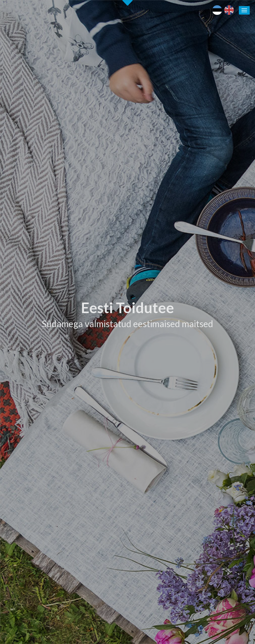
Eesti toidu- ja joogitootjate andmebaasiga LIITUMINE (167, 461)
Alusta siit (18, 405)
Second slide (127, 3)
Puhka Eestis (211, 455)
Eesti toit (208, 442)
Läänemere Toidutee (218, 461)
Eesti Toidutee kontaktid (165, 473)
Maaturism (209, 449)
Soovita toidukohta (161, 492)
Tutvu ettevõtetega (160, 257)
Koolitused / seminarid (164, 486)
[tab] (193, 235)
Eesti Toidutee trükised (164, 479)
